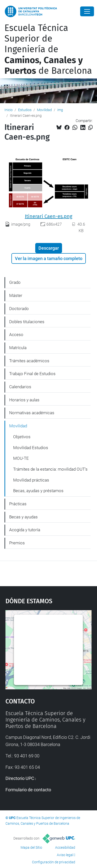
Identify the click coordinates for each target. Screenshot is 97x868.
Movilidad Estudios (31, 448)
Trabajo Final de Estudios (32, 374)
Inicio (9, 110)
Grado (15, 282)
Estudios (25, 110)
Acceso (16, 335)
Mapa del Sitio (31, 847)
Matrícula (18, 348)
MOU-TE (21, 458)
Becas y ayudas (23, 517)
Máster (16, 295)
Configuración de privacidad (54, 862)
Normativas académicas (32, 413)
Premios (17, 543)
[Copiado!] (90, 128)
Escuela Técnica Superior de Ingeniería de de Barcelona (48, 49)
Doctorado (19, 309)
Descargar (49, 248)
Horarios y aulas (24, 400)
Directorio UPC (20, 778)
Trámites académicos (29, 361)
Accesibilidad (65, 847)
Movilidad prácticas (31, 480)
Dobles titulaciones (27, 322)
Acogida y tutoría (25, 530)
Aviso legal (65, 855)
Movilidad (44, 110)
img (60, 110)
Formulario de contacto (28, 790)
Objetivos (22, 437)
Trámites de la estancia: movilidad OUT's (50, 469)
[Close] (87, 11)
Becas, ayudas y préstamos (38, 491)
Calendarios (20, 387)
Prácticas (18, 504)
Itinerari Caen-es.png (48, 216)
